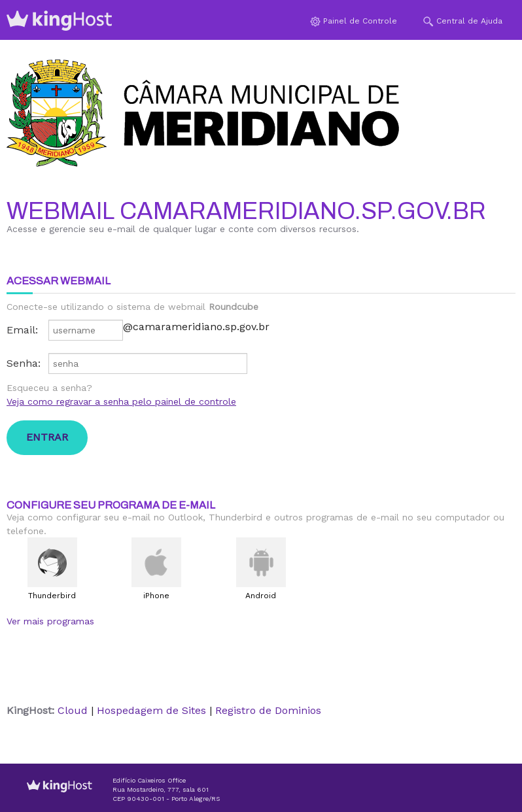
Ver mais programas (50, 621)
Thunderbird (52, 596)
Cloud (73, 710)
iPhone (156, 596)
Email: (22, 330)
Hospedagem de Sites (151, 710)
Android (261, 596)
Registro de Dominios (268, 710)
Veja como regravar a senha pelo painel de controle (121, 401)
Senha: (24, 363)
